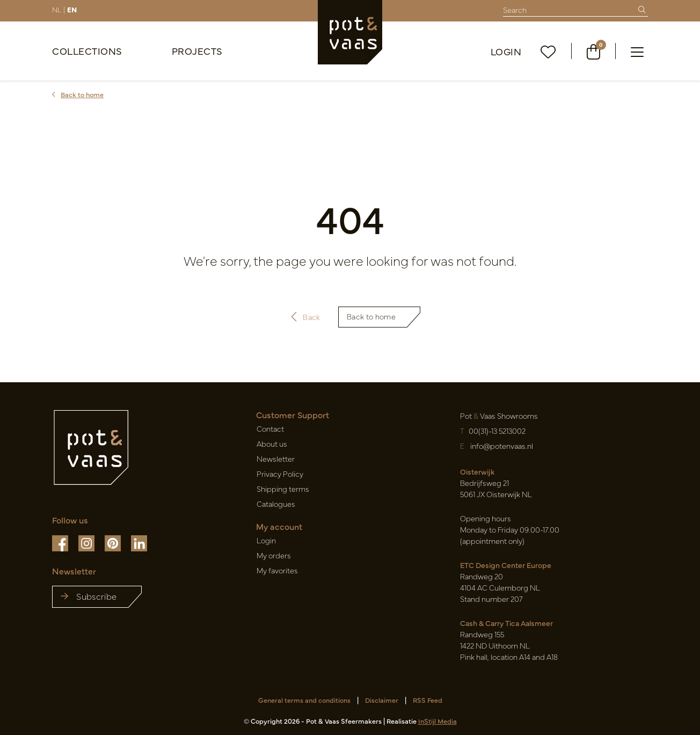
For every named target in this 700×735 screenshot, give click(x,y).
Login (506, 51)
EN (72, 9)
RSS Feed (428, 700)
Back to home (371, 316)
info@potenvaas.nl (501, 446)
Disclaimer (382, 700)
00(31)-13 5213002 (497, 431)
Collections (87, 51)
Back (306, 317)
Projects (197, 51)
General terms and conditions (304, 700)
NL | (59, 9)
